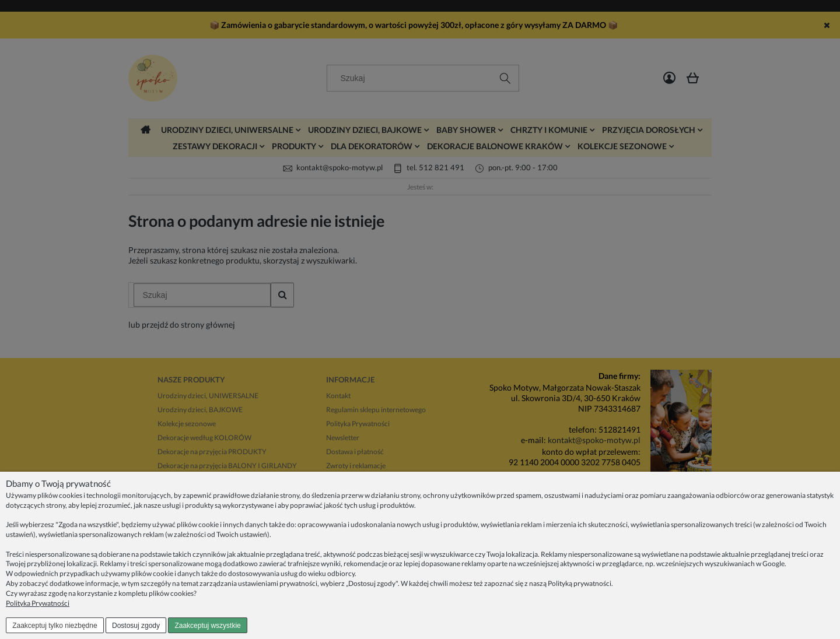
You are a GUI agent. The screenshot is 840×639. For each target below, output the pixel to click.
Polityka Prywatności (38, 603)
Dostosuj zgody (136, 626)
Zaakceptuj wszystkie (207, 626)
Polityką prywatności (580, 583)
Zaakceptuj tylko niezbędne (55, 626)
